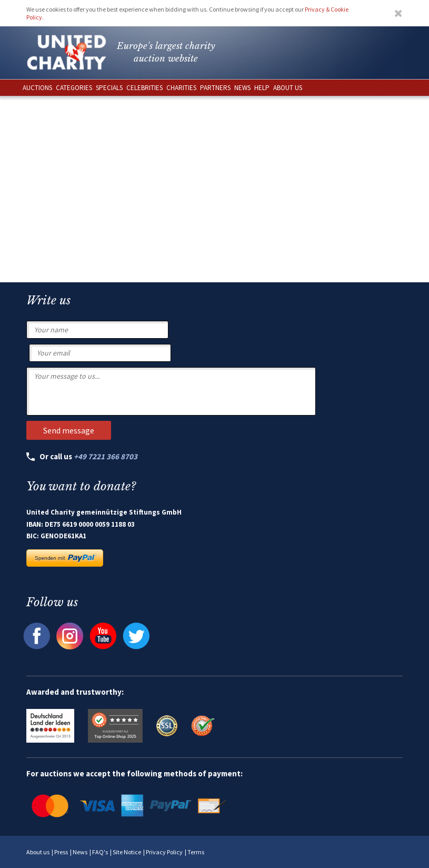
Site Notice (127, 852)
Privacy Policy (164, 852)
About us (38, 852)
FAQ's (100, 852)
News (80, 852)
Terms (196, 852)
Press (61, 852)
